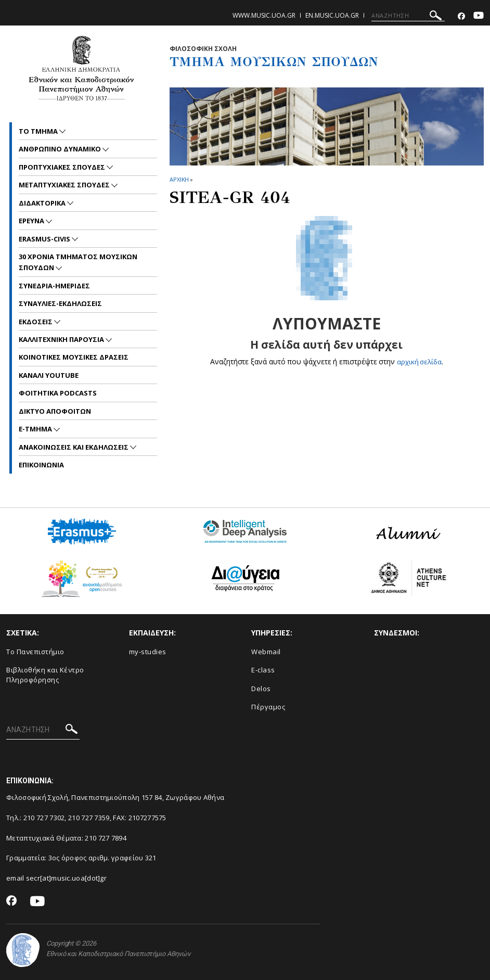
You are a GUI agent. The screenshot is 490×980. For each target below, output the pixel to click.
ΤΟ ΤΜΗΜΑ (39, 131)
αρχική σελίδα (419, 361)
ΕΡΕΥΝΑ (32, 221)
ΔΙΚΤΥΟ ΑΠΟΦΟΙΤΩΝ (55, 411)
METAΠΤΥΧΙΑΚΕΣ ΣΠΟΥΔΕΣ (65, 185)
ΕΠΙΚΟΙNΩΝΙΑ (41, 465)
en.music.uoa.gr (332, 15)
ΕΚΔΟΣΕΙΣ (36, 322)
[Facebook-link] (461, 16)
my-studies (148, 652)
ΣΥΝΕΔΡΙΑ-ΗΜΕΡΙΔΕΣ (54, 286)
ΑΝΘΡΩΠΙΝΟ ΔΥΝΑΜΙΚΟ (61, 149)
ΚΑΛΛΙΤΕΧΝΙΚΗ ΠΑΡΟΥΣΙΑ (62, 339)
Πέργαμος (268, 707)
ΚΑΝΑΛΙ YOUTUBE (49, 375)
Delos (261, 689)
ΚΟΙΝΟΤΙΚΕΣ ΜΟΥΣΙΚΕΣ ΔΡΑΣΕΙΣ (74, 357)
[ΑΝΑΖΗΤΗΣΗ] (408, 16)
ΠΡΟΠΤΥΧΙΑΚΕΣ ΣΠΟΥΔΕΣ (63, 167)
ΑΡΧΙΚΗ (179, 179)
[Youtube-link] (479, 16)
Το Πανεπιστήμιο (35, 652)
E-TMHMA (36, 429)
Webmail (266, 652)
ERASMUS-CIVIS (45, 239)
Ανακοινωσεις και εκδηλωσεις (74, 447)
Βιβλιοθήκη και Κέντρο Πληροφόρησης (45, 675)
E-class (263, 670)
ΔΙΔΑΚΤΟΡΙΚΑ (43, 203)
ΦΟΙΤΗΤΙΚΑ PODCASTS (58, 393)
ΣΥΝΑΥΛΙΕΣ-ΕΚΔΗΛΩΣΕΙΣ (60, 303)
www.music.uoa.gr (264, 15)
